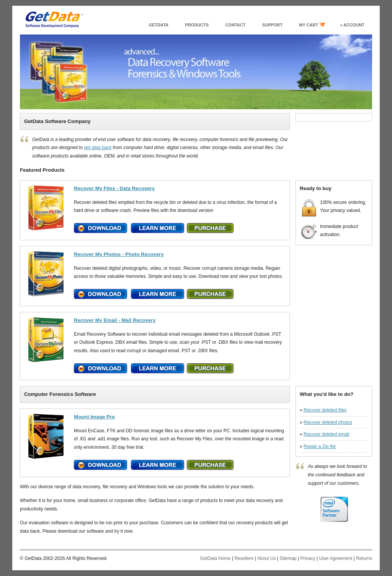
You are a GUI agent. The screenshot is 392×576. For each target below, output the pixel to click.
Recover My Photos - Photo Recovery (119, 254)
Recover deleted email (326, 434)
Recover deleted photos (328, 422)
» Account (352, 25)
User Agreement (336, 558)
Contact (235, 25)
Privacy (308, 558)
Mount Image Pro (94, 417)
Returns (364, 558)
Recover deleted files (325, 410)
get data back (98, 148)
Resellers (244, 558)
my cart (312, 25)
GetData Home (215, 558)
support (272, 25)
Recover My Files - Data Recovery (114, 188)
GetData (158, 25)
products (197, 25)
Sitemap (288, 558)
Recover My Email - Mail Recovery (115, 320)
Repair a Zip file (320, 446)
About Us (266, 558)
